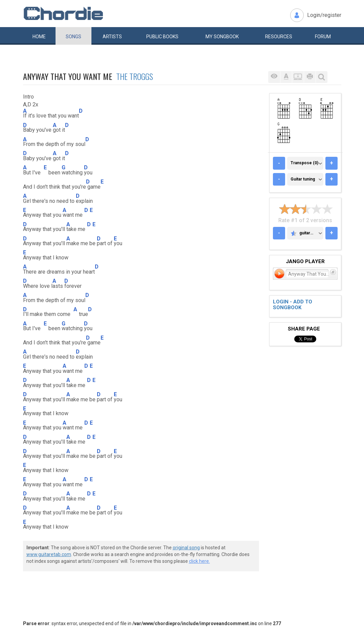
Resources (279, 37)
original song (186, 548)
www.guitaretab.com (49, 554)
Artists (112, 37)
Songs (73, 37)
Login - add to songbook (293, 305)
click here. (199, 561)
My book (222, 37)
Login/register (324, 15)
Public (162, 37)
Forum (323, 37)
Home (39, 37)
